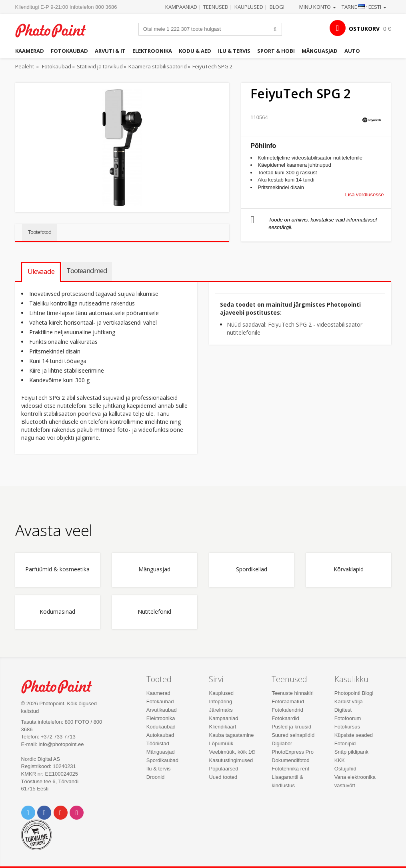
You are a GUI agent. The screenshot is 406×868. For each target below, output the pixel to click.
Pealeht (25, 66)
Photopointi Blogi (354, 693)
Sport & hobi (276, 51)
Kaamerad (30, 51)
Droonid (156, 777)
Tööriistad (158, 743)
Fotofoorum (348, 718)
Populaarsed (223, 769)
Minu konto (318, 7)
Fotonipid (345, 743)
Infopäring (220, 701)
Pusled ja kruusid (291, 727)
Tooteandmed (87, 270)
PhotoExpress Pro (293, 752)
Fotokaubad (69, 51)
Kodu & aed (195, 51)
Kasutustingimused (231, 760)
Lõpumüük (221, 743)
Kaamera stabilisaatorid (158, 66)
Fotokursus (347, 727)
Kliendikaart (222, 727)
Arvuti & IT (110, 51)
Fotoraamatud (288, 701)
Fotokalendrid (287, 710)
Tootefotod (40, 232)
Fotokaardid (285, 718)
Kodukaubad (161, 727)
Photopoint (55, 30)
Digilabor (282, 743)
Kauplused (249, 7)
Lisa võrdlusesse (365, 195)
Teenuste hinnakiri (293, 693)
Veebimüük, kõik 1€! (232, 752)
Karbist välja (349, 701)
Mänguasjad (320, 51)
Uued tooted (223, 777)
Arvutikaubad (162, 710)
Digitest (343, 710)
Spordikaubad (162, 760)
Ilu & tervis (234, 51)
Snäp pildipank (351, 752)
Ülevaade (41, 271)
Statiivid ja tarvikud (100, 66)
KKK (340, 760)
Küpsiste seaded (354, 735)
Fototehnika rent (290, 769)
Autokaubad (160, 735)
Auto (352, 51)
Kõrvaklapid (349, 570)
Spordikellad (252, 570)
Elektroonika (152, 51)
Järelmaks (221, 710)
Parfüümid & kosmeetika (57, 570)
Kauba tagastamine (231, 735)
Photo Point (61, 686)
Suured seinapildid (293, 735)
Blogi (277, 7)
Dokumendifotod (291, 760)
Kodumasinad (57, 612)
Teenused (216, 7)
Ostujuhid (345, 769)
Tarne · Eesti (364, 7)
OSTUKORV (364, 29)
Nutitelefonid (154, 612)
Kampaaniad (181, 7)
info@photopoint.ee (61, 744)
